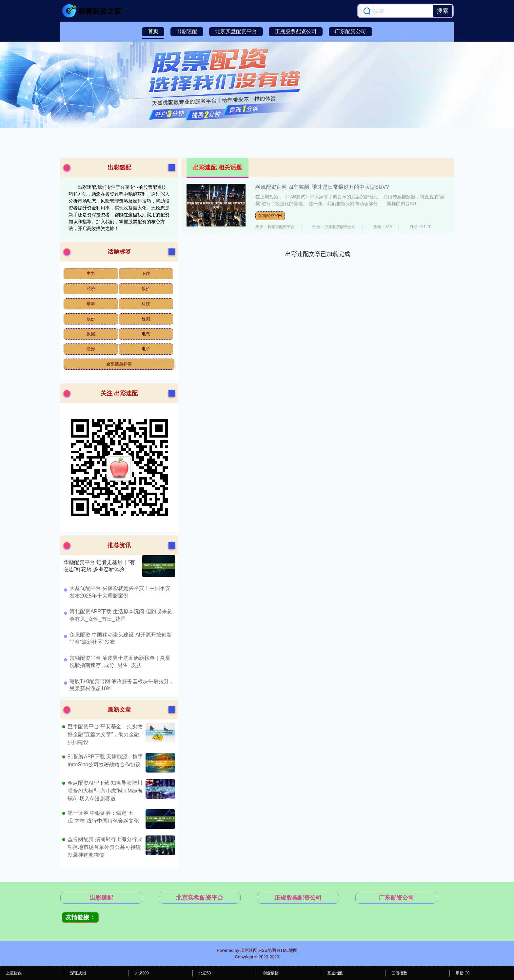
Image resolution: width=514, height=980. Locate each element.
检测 (146, 319)
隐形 (91, 349)
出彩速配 (187, 31)
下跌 (146, 274)
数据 (91, 334)
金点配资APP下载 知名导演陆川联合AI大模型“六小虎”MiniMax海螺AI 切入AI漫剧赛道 (105, 791)
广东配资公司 (350, 31)
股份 (91, 319)
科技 (146, 304)
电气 (146, 334)
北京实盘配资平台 (236, 31)
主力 (91, 274)
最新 (91, 304)
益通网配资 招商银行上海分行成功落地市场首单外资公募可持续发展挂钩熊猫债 (105, 847)
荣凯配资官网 (270, 216)
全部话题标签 (119, 364)
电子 (146, 349)
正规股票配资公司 (296, 31)
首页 (153, 31)
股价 (146, 289)
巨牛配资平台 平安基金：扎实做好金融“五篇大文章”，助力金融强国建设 (105, 734)
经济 (91, 289)
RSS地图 (267, 950)
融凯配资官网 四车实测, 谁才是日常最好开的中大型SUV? (322, 187)
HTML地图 (287, 950)
